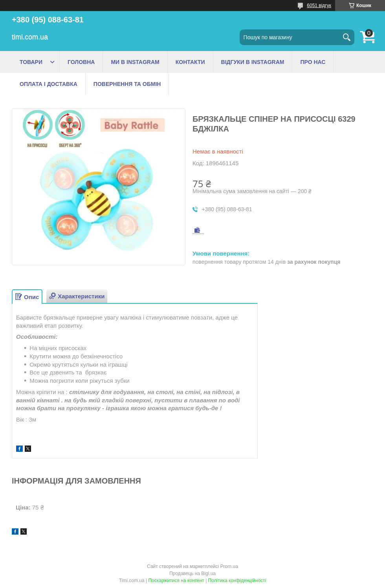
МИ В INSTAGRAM (135, 62)
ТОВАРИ (31, 62)
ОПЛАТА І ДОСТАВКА (49, 84)
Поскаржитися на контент (176, 581)
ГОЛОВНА (81, 62)
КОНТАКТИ (190, 62)
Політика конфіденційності (237, 581)
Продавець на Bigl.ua (192, 573)
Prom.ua (229, 566)
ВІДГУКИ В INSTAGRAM (253, 62)
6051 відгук (319, 5)
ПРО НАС (313, 62)
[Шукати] (346, 37)
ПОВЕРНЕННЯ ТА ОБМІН (127, 84)
